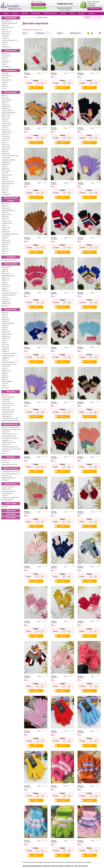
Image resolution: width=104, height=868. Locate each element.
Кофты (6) (5, 282)
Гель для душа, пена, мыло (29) (11, 472)
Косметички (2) (6, 399)
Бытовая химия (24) (7, 500)
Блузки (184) (5, 204)
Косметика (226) (6, 476)
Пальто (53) (5, 151)
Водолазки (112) (6, 108)
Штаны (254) (5, 249)
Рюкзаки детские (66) (8, 410)
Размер (60, 33)
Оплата (72, 13)
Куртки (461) (5, 121)
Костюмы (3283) (6, 123)
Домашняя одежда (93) (8, 210)
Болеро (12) (5, 104)
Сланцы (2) (5, 82)
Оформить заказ (95, 9)
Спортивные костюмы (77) (9, 354)
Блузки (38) (5, 315)
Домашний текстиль (11, 424)
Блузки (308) (5, 98)
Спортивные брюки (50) (9, 295)
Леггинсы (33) (6, 338)
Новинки (25, 13)
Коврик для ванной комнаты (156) (12, 430)
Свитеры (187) (6, 158)
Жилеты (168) (6, 117)
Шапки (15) (5, 375)
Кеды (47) (5, 58)
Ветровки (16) (6, 321)
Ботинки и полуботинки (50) (10, 23)
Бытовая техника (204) (8, 487)
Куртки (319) (5, 219)
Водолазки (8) (6, 319)
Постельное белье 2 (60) (9, 436)
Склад (39, 73)
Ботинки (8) (5, 74)
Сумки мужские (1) (7, 414)
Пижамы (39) (5, 347)
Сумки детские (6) (7, 416)
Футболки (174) (6, 371)
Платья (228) (5, 345)
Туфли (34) (5, 86)
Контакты (92, 13)
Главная (6, 13)
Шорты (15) (5, 247)
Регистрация (40, 1)
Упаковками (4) (6, 194)
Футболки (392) (6, 304)
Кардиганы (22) (6, 336)
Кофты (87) (5, 330)
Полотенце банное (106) (9, 443)
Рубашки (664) (6, 154)
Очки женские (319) (8, 404)
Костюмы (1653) (6, 221)
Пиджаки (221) (6, 149)
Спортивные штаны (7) (8, 356)
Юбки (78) (5, 251)
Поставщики (36, 13)
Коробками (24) (6, 47)
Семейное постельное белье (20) (11, 449)
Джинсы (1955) (6, 115)
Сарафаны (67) (6, 162)
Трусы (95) (5, 167)
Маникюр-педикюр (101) (9, 478)
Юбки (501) (5, 190)
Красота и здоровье (11, 468)
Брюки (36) (5, 313)
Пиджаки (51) (6, 230)
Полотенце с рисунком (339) (10, 447)
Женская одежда (11, 92)
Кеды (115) (5, 78)
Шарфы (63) (5, 269)
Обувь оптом (11, 510)
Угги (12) (4, 89)
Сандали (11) (6, 38)
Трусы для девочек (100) (9, 364)
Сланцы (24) (5, 60)
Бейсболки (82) (6, 106)
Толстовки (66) (6, 366)
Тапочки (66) (5, 62)
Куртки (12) (5, 284)
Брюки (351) (5, 102)
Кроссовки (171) (6, 32)
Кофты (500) (5, 119)
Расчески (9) (5, 480)
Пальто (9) (5, 253)
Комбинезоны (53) (7, 334)
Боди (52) (5, 95)
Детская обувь (11, 70)
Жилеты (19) (5, 280)
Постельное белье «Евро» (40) (10, 438)
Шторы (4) (5, 453)
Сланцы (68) (5, 36)
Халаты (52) (5, 179)
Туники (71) (5, 238)
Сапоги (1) (5, 84)
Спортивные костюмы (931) (10, 293)
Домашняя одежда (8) (8, 323)
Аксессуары (11, 392)
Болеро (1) (5, 317)
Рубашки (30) (6, 291)
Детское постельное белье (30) (11, 428)
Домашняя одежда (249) (9, 113)
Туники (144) (5, 169)
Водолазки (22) (6, 208)
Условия (63, 13)
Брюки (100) (5, 206)
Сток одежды (11, 514)
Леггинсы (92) (6, 139)
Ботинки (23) (5, 54)
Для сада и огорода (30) (9, 491)
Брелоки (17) (6, 395)
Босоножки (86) (6, 21)
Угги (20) (4, 45)
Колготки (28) (6, 130)
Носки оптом (11, 518)
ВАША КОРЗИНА (93, 2)
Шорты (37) (5, 379)
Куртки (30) (5, 328)
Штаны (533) (5, 188)
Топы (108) (5, 173)
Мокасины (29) (6, 34)
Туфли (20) (5, 43)
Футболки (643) (6, 243)
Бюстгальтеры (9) (7, 100)
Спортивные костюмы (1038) (10, 156)
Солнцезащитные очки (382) (10, 419)
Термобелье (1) (6, 301)
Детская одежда (11, 310)
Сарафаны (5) (6, 358)
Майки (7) (5, 225)
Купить (36, 88)
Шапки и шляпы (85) (8, 182)
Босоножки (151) (7, 76)
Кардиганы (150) (7, 215)
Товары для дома (11, 484)
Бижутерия (11, 457)
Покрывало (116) (7, 441)
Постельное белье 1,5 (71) (9, 434)
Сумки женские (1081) (8, 412)
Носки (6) (4, 343)
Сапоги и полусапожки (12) (10, 40)
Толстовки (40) (6, 240)
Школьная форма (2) (8, 381)
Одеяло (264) (6, 432)
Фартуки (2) (5, 177)
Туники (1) (5, 369)
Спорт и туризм (11, 504)
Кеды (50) (5, 30)
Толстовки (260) (6, 171)
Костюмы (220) (6, 286)
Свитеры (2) (5, 360)
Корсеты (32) (6, 134)
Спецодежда (11, 257)
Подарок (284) (6, 408)
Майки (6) (5, 289)
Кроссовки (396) (6, 80)
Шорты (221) (5, 186)
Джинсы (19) (5, 278)
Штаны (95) (5, 384)
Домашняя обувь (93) (8, 27)
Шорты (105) (5, 306)
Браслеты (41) (6, 460)
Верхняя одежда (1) (7, 111)
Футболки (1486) (7, 175)
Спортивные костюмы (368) (10, 234)
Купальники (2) (6, 136)
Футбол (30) (5, 507)
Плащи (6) (5, 192)
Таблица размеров (50, 13)
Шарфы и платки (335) (8, 184)
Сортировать (40, 33)
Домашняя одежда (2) (8, 276)
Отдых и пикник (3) (7, 493)
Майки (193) (5, 141)
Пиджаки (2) (5, 349)
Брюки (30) (5, 271)
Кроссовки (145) (6, 56)
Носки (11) (5, 143)
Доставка (82, 13)
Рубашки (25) (6, 351)
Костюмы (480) (6, 332)
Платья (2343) (6, 145)
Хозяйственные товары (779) (10, 498)
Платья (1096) (6, 227)
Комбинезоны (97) (7, 132)
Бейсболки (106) (7, 267)
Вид (24, 33)
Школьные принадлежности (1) (11, 421)
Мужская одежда (11, 264)
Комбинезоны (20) (7, 223)
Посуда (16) (5, 496)
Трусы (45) (5, 297)
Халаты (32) (5, 245)
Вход (33, 1)
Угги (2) (4, 64)
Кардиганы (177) (7, 126)
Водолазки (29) (6, 274)
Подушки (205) (6, 445)
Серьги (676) (5, 462)
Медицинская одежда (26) (9, 260)
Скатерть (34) (6, 451)
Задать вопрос (38, 4)
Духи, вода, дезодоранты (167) (11, 474)
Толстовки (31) (6, 299)
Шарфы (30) (5, 377)
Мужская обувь (11, 51)
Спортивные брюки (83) (9, 160)
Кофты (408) (5, 217)
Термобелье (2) (6, 164)
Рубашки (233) (6, 232)
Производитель (75, 33)
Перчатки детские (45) (8, 406)
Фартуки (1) (5, 373)
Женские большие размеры (11, 199)
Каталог (15, 13)
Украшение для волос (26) (9, 465)
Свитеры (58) (6, 236)
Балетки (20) (5, 25)
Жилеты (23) (5, 212)
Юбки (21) (5, 386)
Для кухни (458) (6, 489)
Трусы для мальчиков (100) (10, 362)
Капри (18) (5, 128)
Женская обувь (11, 18)
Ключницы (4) (6, 401)
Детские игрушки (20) (8, 397)
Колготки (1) (5, 326)
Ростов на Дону (65, 10)
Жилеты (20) (5, 388)
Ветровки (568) (6, 147)
